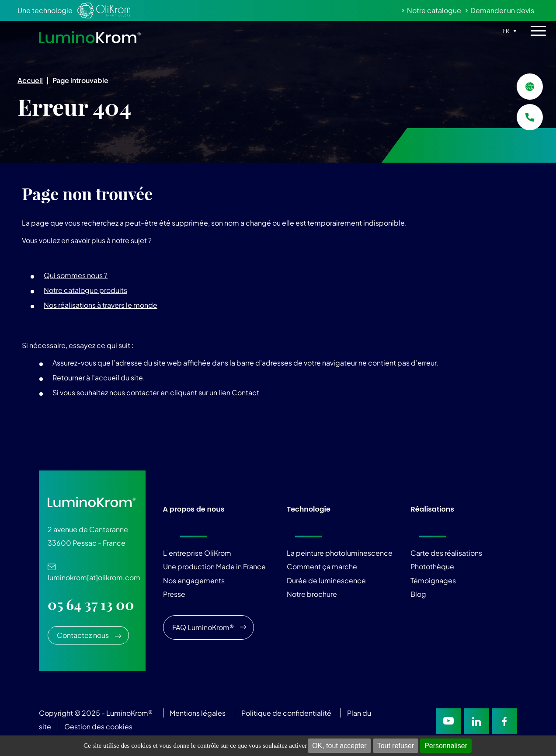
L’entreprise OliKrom (197, 553)
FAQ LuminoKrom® (203, 627)
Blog (418, 594)
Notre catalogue (434, 10)
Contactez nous (83, 635)
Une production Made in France (214, 566)
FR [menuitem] (506, 31)
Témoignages (433, 580)
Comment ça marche (322, 566)
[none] (509, 30)
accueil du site (119, 378)
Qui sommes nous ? (76, 275)
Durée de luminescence (326, 580)
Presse (174, 594)
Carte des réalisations (446, 553)
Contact (245, 392)
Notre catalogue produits (85, 290)
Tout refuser (396, 746)
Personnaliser (446, 746)
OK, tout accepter (339, 746)
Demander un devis (502, 10)
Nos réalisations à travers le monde (101, 305)
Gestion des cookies (98, 726)
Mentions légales (198, 713)
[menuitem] (509, 30)
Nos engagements (194, 580)
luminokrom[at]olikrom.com (94, 573)
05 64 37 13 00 (91, 605)
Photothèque (432, 566)
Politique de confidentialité (286, 713)
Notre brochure (312, 594)
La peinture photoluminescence (340, 553)
